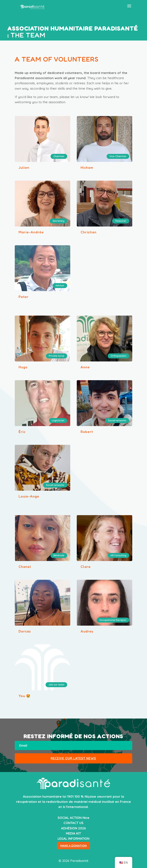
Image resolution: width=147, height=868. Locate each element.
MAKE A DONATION (73, 846)
